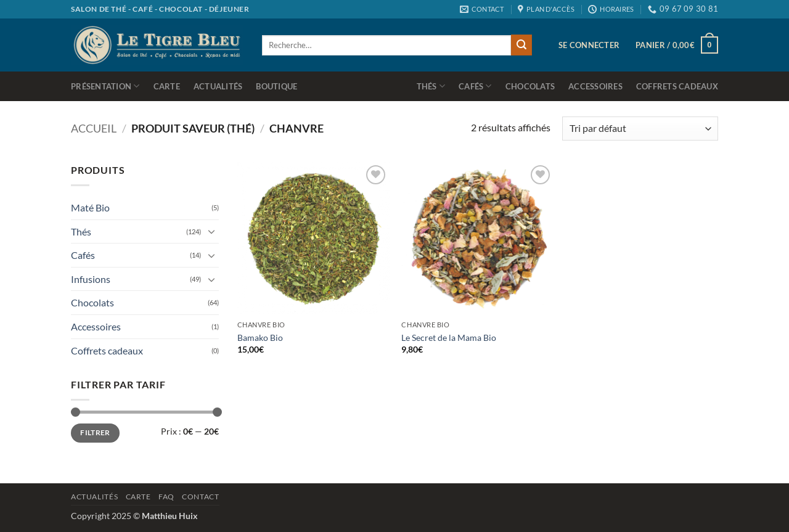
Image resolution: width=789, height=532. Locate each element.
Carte (167, 86)
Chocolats (530, 86)
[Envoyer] (521, 45)
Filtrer (95, 432)
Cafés (475, 86)
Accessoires (595, 86)
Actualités (218, 86)
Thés (431, 86)
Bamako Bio (260, 338)
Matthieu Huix (170, 516)
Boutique (276, 86)
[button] (589, 45)
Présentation (105, 86)
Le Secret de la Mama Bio (449, 338)
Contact (200, 497)
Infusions (91, 279)
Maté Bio (90, 207)
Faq (166, 497)
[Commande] (640, 129)
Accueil (94, 128)
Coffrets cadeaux (677, 86)
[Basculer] (211, 231)
